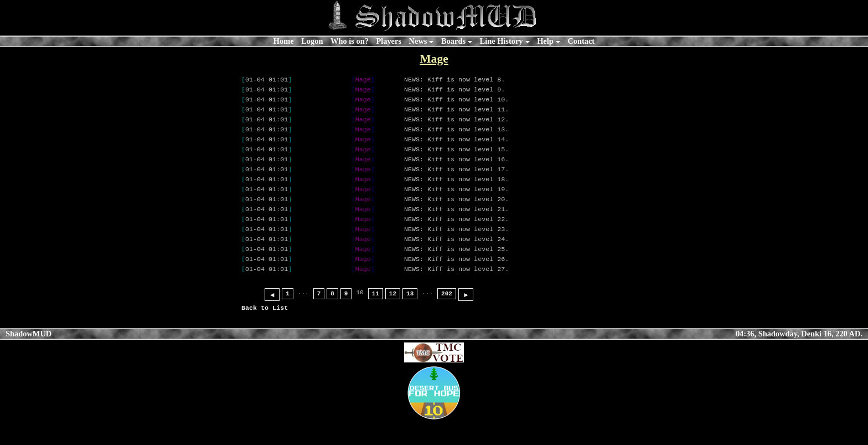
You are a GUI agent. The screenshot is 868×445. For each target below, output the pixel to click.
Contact (581, 41)
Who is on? (350, 41)
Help (545, 41)
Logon (312, 41)
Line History (502, 41)
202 (447, 317)
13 (410, 317)
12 (393, 317)
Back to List (265, 331)
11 (376, 317)
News (418, 41)
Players (389, 41)
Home (284, 41)
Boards (453, 41)
